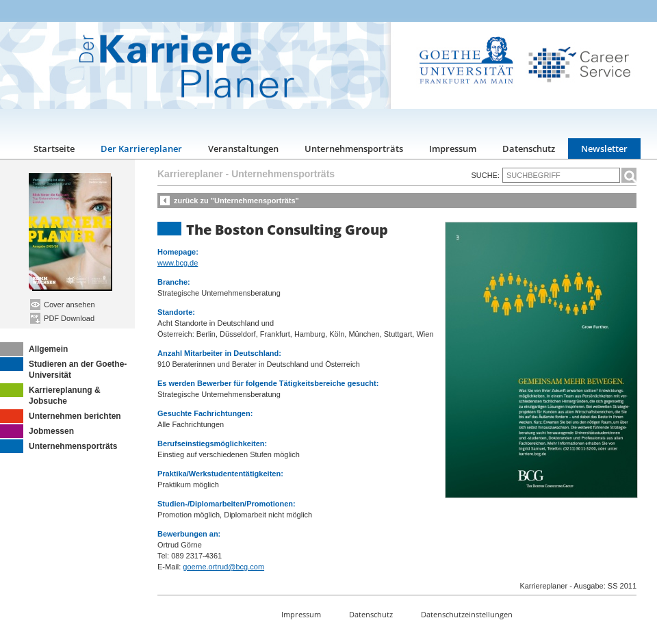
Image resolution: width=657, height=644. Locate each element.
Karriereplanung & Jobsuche (50, 395)
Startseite (54, 149)
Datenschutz (529, 149)
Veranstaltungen (243, 149)
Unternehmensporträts (354, 149)
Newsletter (604, 149)
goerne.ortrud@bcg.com (223, 567)
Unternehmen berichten (61, 416)
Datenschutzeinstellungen (467, 614)
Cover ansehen (63, 305)
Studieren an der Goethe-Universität (63, 369)
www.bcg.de (178, 263)
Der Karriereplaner (141, 149)
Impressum (453, 149)
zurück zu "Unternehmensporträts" (236, 201)
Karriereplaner (190, 174)
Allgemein (34, 349)
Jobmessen (37, 431)
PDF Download (62, 318)
